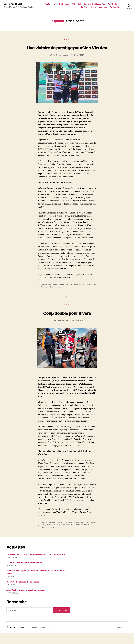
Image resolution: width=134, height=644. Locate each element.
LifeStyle (85, 7)
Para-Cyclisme (73, 7)
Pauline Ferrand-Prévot (70, 533)
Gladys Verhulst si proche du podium (25, 593)
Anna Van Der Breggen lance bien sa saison (28, 601)
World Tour (55, 535)
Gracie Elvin (86, 530)
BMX (94, 4)
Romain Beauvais (62, 63)
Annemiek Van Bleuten (49, 292)
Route (62, 4)
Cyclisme (62, 292)
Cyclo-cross (78, 4)
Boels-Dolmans (46, 530)
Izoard (68, 292)
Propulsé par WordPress (42, 638)
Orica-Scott (51, 295)
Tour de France (62, 295)
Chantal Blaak (58, 530)
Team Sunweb (84, 533)
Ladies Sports (46, 533)
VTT (88, 4)
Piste (69, 4)
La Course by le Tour (79, 292)
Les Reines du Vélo (14, 4)
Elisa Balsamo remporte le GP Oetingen (26, 573)
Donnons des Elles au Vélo (109, 4)
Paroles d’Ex (115, 7)
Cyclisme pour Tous (99, 7)
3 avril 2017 (79, 329)
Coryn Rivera (68, 530)
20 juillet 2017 (79, 63)
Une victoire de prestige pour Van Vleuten (67, 51)
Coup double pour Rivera (67, 321)
